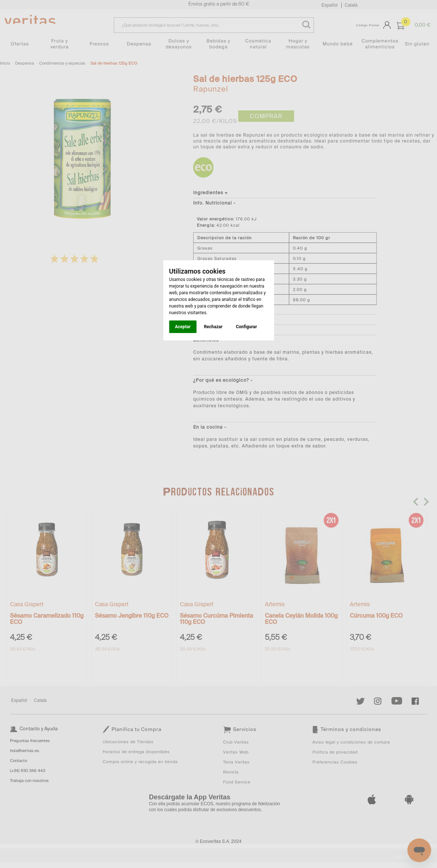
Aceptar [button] (183, 327)
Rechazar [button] (213, 327)
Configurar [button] (246, 327)
